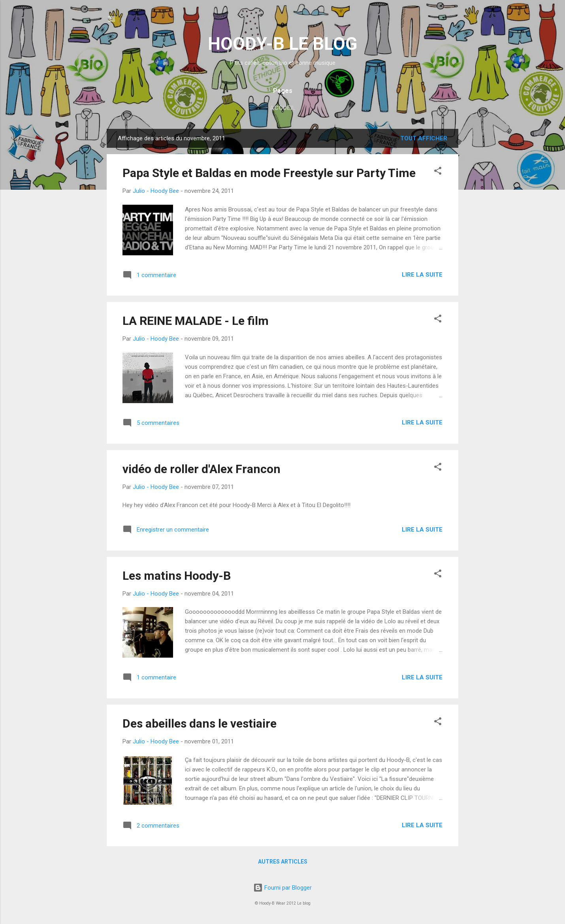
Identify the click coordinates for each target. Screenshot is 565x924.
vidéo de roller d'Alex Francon (202, 469)
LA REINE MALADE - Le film (196, 321)
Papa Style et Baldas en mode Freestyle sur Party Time (269, 173)
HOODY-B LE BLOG (282, 44)
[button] (438, 172)
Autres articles (283, 862)
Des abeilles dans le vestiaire (200, 723)
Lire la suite (422, 275)
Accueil (283, 108)
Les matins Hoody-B (177, 576)
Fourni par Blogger (282, 888)
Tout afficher (424, 138)
